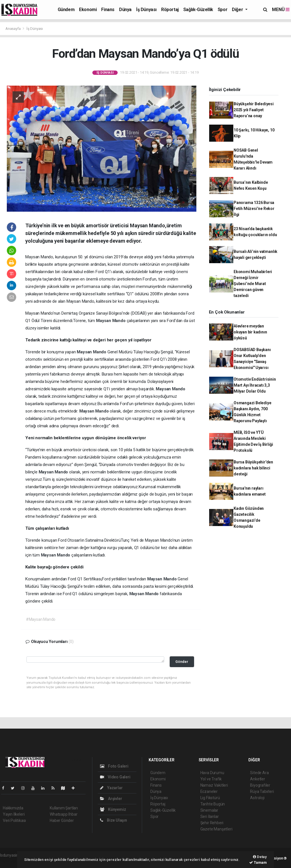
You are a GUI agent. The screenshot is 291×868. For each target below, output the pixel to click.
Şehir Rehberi (212, 823)
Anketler (257, 779)
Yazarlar (111, 788)
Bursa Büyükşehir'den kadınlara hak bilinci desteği (253, 468)
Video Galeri (115, 777)
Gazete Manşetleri (216, 829)
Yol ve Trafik (211, 779)
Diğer (238, 10)
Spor (223, 10)
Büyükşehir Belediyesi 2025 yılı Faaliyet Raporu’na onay (254, 110)
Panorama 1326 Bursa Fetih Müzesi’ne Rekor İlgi (254, 209)
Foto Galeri (114, 766)
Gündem (66, 10)
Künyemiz (113, 809)
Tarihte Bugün (213, 804)
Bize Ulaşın (114, 820)
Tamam (258, 862)
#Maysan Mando (41, 619)
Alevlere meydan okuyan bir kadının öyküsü (250, 332)
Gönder (182, 662)
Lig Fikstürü (210, 798)
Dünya (125, 10)
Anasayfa (13, 29)
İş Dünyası (146, 10)
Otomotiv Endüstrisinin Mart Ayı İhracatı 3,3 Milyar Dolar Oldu (255, 385)
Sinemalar (209, 810)
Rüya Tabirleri (262, 791)
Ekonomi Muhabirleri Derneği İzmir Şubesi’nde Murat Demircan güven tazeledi (253, 284)
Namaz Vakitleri (214, 785)
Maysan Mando (111, 321)
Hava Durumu (212, 773)
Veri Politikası (14, 820)
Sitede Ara (259, 773)
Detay (260, 857)
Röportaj (170, 10)
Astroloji (257, 798)
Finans (108, 10)
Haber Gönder (62, 820)
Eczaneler (209, 791)
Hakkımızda (13, 808)
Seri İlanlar (210, 817)
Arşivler (111, 799)
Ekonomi (88, 10)
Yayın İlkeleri (14, 814)
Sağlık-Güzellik (198, 10)
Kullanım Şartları (64, 808)
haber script (10, 861)
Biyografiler (260, 785)
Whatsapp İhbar (64, 814)
